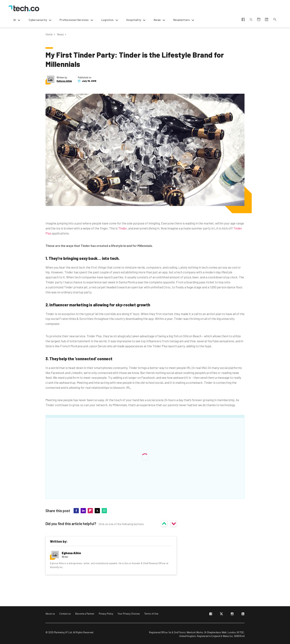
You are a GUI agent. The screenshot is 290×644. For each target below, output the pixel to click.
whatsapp (104, 511)
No (174, 524)
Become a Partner (85, 614)
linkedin (267, 19)
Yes (164, 524)
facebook (243, 19)
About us (50, 614)
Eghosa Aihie (64, 81)
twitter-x (251, 19)
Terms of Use (151, 614)
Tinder (123, 228)
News (60, 34)
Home (49, 34)
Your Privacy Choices (129, 614)
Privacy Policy (106, 614)
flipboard (90, 511)
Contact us (65, 614)
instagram (259, 19)
